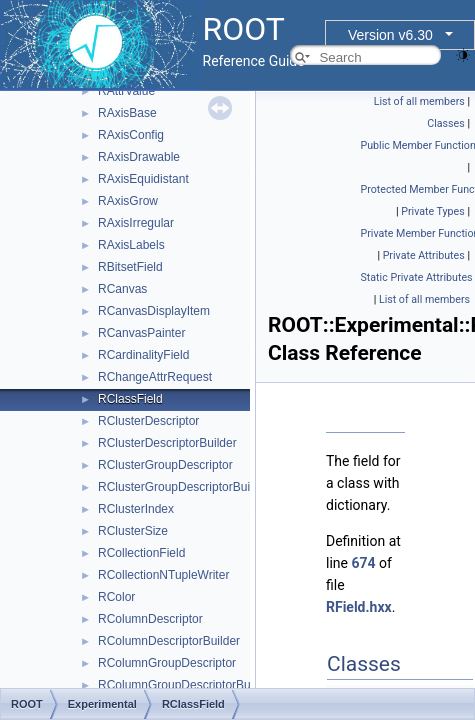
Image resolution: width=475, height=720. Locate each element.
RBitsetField (130, 267)
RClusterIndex (136, 509)
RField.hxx (359, 607)
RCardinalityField (143, 355)
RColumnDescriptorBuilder (169, 641)
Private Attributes (424, 255)
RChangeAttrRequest (155, 377)
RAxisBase (127, 113)
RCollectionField (141, 553)
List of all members (419, 101)
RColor (116, 597)
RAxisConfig (131, 135)
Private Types (433, 211)
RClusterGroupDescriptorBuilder (184, 487)
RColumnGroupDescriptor (167, 663)
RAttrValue (126, 91)
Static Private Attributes (417, 277)
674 (363, 563)
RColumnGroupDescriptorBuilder (185, 685)
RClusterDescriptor (148, 421)
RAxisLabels (131, 245)
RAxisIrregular (136, 223)
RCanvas (122, 289)
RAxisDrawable (139, 157)
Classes (445, 123)
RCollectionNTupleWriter (163, 575)
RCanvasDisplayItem (154, 311)
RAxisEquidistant (143, 179)
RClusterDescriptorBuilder (167, 443)
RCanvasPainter (141, 333)
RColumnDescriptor (150, 619)
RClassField (130, 399)
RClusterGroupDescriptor (165, 465)
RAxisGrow (128, 201)
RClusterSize (133, 531)
